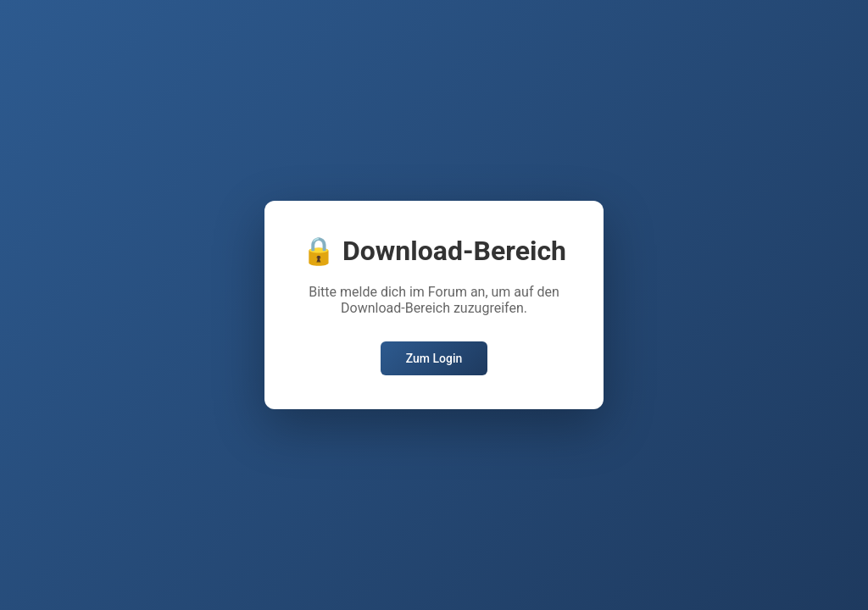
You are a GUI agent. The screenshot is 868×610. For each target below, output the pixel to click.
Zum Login (434, 358)
